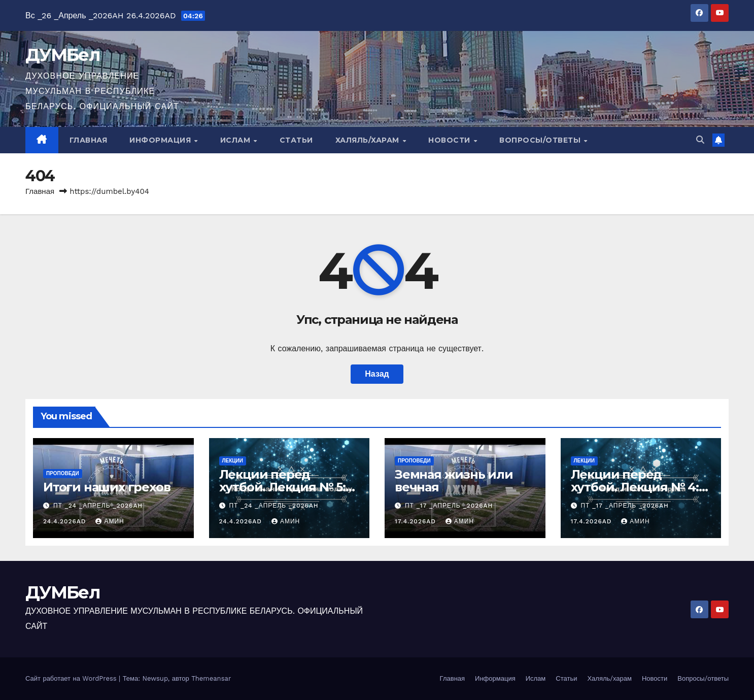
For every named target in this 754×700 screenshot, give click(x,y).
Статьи (296, 140)
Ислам (236, 140)
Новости (450, 140)
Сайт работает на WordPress (72, 678)
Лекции (233, 461)
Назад (377, 374)
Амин (110, 521)
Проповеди (63, 473)
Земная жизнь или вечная (454, 481)
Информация (161, 140)
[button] (700, 140)
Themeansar (211, 678)
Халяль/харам (369, 140)
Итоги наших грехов (107, 487)
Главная (89, 140)
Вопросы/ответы (541, 140)
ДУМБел (63, 55)
